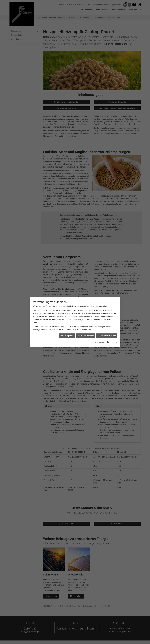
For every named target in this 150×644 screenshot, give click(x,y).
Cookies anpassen (67, 315)
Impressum (100, 321)
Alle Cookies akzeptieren (107, 315)
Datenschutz (112, 321)
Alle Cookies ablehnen (86, 315)
